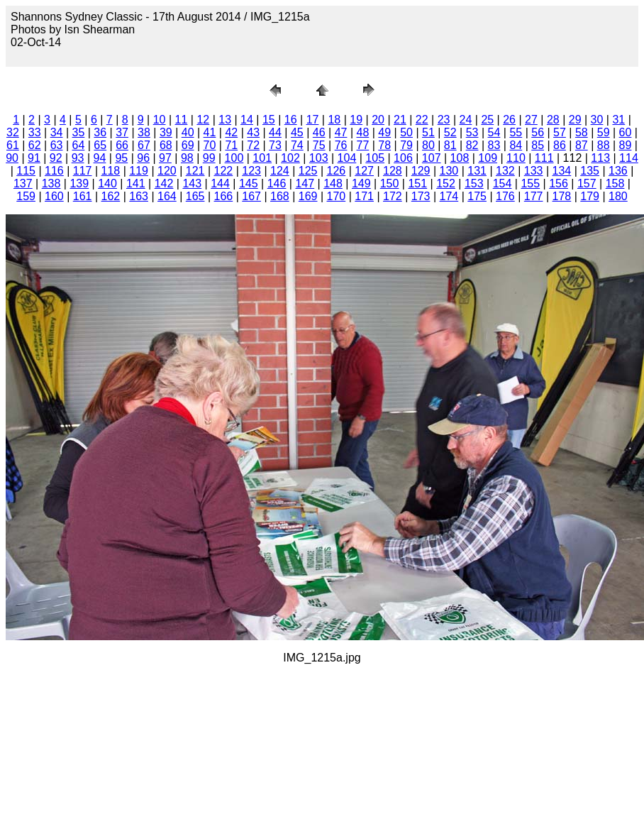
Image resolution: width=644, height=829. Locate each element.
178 (562, 196)
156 (559, 183)
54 (494, 132)
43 (253, 132)
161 (83, 196)
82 (472, 145)
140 (107, 183)
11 (182, 120)
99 (209, 158)
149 (361, 183)
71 (231, 145)
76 (341, 145)
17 (313, 120)
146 (277, 183)
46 (319, 132)
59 (604, 132)
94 (100, 158)
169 (308, 196)
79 (406, 145)
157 (587, 183)
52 (450, 132)
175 (477, 196)
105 (375, 158)
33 (35, 132)
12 (203, 120)
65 (100, 145)
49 (384, 132)
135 (590, 171)
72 (253, 145)
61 (13, 145)
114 (629, 158)
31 (618, 120)
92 (56, 158)
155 (530, 183)
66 (122, 145)
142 (164, 183)
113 (600, 158)
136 (618, 171)
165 (195, 196)
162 (111, 196)
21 (400, 120)
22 (422, 120)
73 (275, 145)
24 (466, 120)
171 (364, 196)
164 (167, 196)
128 (393, 171)
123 (251, 171)
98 (187, 158)
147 (305, 183)
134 (562, 171)
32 (13, 132)
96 (143, 158)
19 (356, 120)
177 (534, 196)
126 (337, 171)
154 (503, 183)
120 (167, 171)
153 (474, 183)
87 (582, 145)
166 (224, 196)
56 (538, 132)
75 (319, 145)
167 (251, 196)
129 (421, 171)
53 (472, 132)
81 (450, 145)
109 (488, 158)
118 (111, 171)
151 (417, 183)
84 (516, 145)
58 (582, 132)
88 (604, 145)
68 (166, 145)
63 (57, 145)
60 (626, 132)
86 (560, 145)
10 (160, 120)
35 (79, 132)
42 (231, 132)
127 (364, 171)
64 (79, 145)
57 (560, 132)
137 (23, 183)
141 (136, 183)
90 (12, 158)
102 (290, 158)
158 (615, 183)
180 (618, 196)
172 (393, 196)
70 (210, 145)
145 (249, 183)
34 (57, 132)
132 (505, 171)
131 (477, 171)
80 (428, 145)
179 (590, 196)
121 (195, 171)
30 (597, 120)
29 (575, 120)
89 (626, 145)
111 (544, 158)
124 (280, 171)
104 (347, 158)
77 (362, 145)
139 (79, 183)
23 (444, 120)
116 (54, 171)
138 (51, 183)
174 (449, 196)
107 (432, 158)
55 (516, 132)
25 (487, 120)
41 (210, 132)
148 (333, 183)
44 (275, 132)
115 (26, 171)
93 (78, 158)
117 (83, 171)
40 (188, 132)
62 (35, 145)
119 (139, 171)
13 (225, 120)
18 (334, 120)
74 (297, 145)
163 (139, 196)
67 (144, 145)
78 (384, 145)
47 (341, 132)
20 (378, 120)
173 (421, 196)
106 (403, 158)
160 (54, 196)
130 (449, 171)
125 (308, 171)
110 (516, 158)
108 (460, 158)
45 (297, 132)
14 (247, 120)
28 (553, 120)
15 (269, 120)
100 (234, 158)
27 (531, 120)
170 (337, 196)
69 (188, 145)
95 (121, 158)
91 (34, 158)
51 (428, 132)
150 (390, 183)
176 (505, 196)
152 (446, 183)
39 (166, 132)
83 (494, 145)
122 (224, 171)
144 (220, 183)
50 (406, 132)
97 (165, 158)
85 (538, 145)
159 (26, 196)
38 (144, 132)
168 (280, 196)
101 (262, 158)
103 (319, 158)
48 (362, 132)
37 (122, 132)
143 (192, 183)
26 (509, 120)
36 (100, 132)
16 (291, 120)
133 (534, 171)
